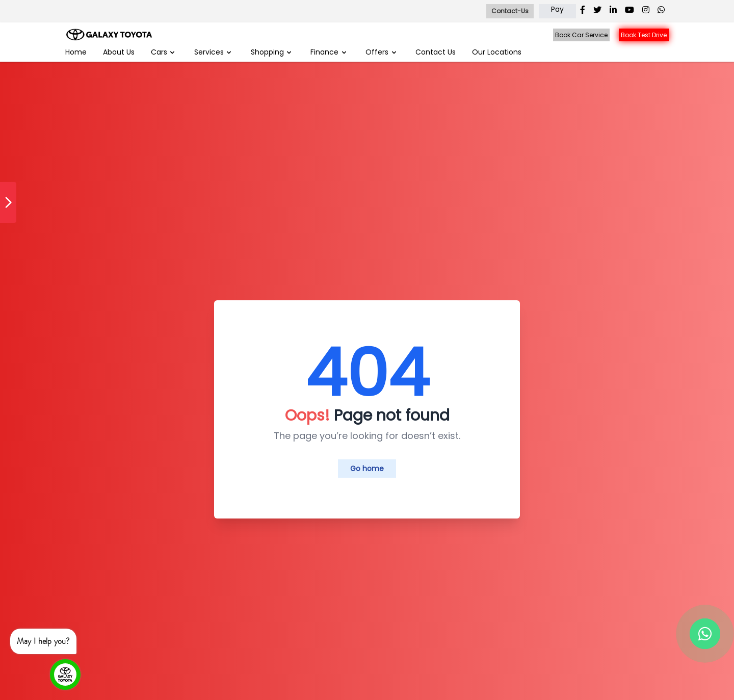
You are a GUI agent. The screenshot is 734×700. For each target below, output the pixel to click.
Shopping (272, 52)
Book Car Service (581, 35)
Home (76, 52)
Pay (557, 9)
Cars (164, 52)
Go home (367, 469)
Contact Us (436, 52)
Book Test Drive (644, 35)
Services (214, 52)
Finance (329, 52)
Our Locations (497, 52)
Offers (382, 52)
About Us (119, 52)
